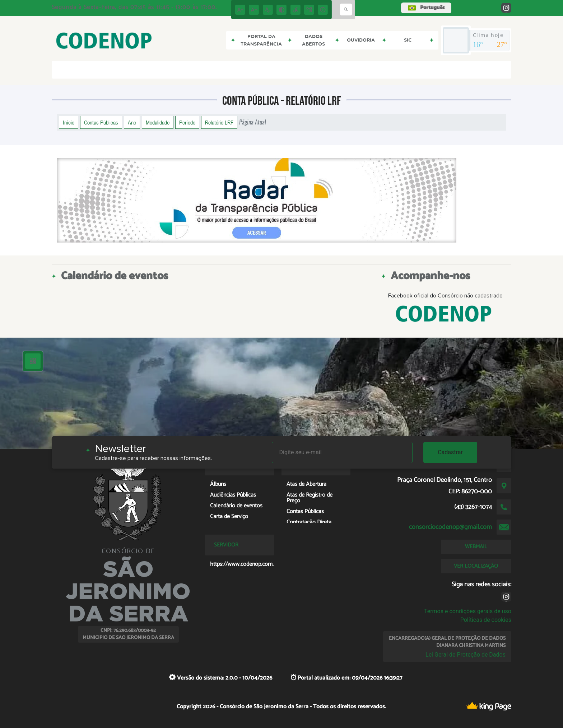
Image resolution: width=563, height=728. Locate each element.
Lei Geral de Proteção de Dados (466, 655)
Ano (132, 122)
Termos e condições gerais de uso (468, 611)
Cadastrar (450, 452)
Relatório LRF (219, 122)
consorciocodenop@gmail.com (450, 527)
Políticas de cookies (486, 620)
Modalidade (158, 122)
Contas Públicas (101, 122)
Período (187, 122)
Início (69, 122)
